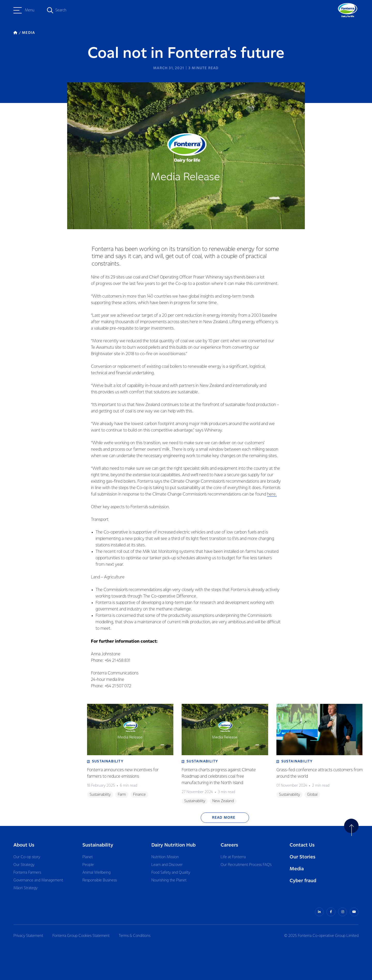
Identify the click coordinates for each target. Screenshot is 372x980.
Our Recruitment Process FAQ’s (246, 865)
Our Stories (303, 857)
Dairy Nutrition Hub (173, 845)
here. (272, 494)
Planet (88, 857)
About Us (24, 845)
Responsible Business (100, 880)
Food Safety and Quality (171, 873)
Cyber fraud (303, 881)
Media (297, 869)
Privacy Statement (28, 936)
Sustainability (98, 845)
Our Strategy (24, 865)
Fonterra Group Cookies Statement (81, 936)
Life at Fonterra (233, 857)
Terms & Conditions (135, 936)
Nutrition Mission (165, 857)
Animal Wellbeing (96, 873)
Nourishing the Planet (169, 880)
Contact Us (302, 845)
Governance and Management (38, 880)
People (88, 865)
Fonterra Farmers (27, 873)
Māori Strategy (25, 888)
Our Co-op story (27, 857)
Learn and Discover (167, 865)
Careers (229, 845)
